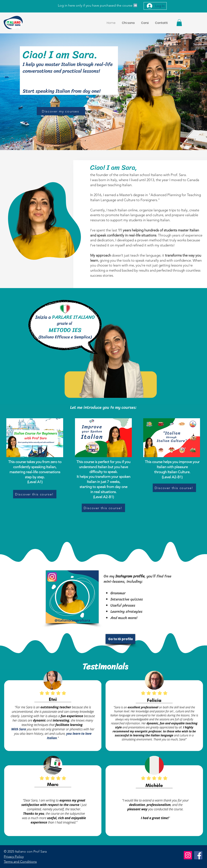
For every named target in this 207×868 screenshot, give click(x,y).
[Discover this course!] (35, 494)
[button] (179, 23)
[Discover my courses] (61, 111)
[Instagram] (188, 855)
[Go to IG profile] (120, 639)
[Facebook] (198, 855)
